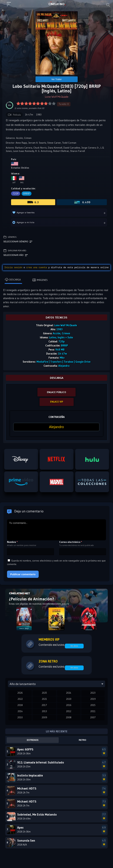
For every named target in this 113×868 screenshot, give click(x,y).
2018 (20, 705)
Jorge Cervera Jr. (90, 148)
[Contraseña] (56, 427)
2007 (93, 717)
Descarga (13, 280)
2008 (69, 717)
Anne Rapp (21, 143)
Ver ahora (74, 646)
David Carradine (72, 148)
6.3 (33, 202)
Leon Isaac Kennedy (24, 151)
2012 (69, 711)
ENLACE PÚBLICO (56, 392)
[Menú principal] (10, 6)
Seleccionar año (16, 255)
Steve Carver (54, 143)
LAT (56, 4)
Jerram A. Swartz (37, 143)
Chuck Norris (40, 148)
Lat (14, 180)
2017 (44, 705)
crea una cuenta (37, 267)
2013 (44, 711)
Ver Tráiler (56, 79)
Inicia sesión (13, 267)
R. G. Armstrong (44, 151)
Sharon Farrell (78, 151)
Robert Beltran (61, 151)
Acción (20, 138)
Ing (22, 180)
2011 (93, 711)
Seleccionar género (18, 242)
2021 (44, 699)
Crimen (28, 138)
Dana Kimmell (55, 148)
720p (16, 194)
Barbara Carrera (24, 148)
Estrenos (33, 740)
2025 (44, 693)
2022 (20, 699)
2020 (69, 699)
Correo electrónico (71, 542)
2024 (69, 693)
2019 (93, 699)
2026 (20, 693)
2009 (44, 717)
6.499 (82, 202)
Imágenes (40, 280)
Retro (82, 740)
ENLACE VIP (57, 402)
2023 (93, 693)
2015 (93, 705)
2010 (20, 717)
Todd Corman (69, 143)
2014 (20, 711)
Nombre (12, 542)
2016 (69, 705)
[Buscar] (108, 5)
